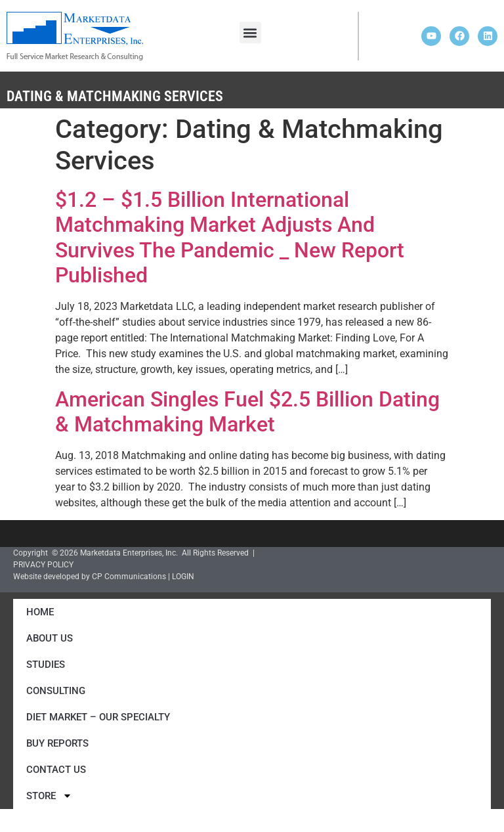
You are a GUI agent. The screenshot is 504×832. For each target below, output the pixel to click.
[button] (250, 33)
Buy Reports (57, 743)
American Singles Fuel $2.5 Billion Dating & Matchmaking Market (247, 412)
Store (49, 796)
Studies (46, 665)
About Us (50, 638)
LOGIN (183, 577)
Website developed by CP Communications (90, 577)
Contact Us (56, 770)
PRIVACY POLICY (43, 565)
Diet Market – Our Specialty (98, 717)
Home (40, 612)
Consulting (56, 691)
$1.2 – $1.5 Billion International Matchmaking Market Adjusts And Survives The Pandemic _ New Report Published (230, 237)
